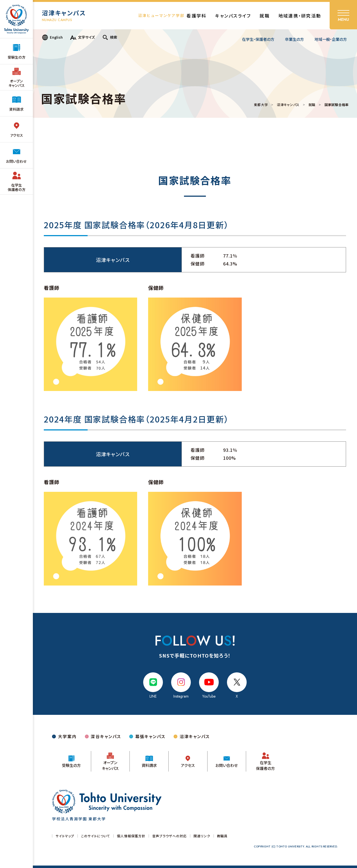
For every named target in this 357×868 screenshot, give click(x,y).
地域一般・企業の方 (331, 39)
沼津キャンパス (288, 105)
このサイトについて (96, 836)
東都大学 (261, 105)
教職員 (222, 836)
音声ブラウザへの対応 (169, 836)
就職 (312, 105)
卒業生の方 (294, 39)
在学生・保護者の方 (258, 39)
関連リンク (202, 836)
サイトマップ (65, 836)
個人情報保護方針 (131, 836)
